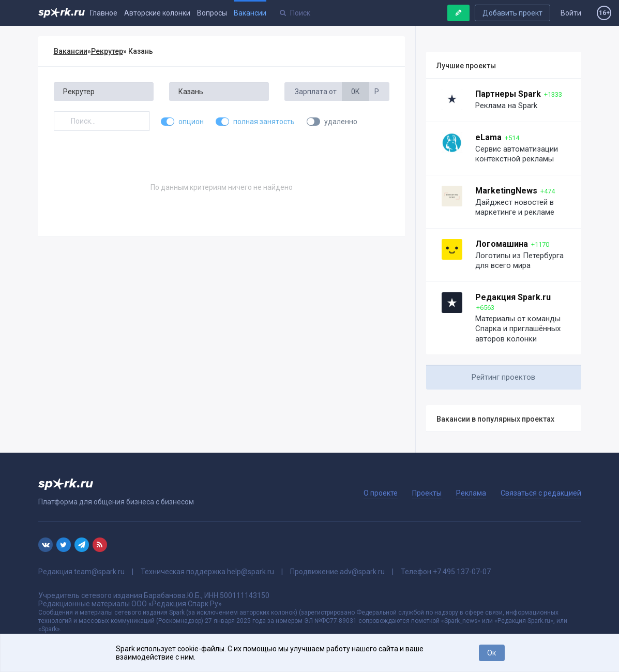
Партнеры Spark (508, 94)
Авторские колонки (157, 13)
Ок (492, 653)
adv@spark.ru (362, 572)
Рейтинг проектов (503, 377)
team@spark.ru (99, 572)
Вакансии (250, 13)
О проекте (381, 493)
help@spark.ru (251, 572)
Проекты (427, 493)
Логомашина (502, 244)
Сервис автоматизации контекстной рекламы (517, 154)
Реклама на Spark (506, 106)
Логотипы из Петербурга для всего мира (519, 261)
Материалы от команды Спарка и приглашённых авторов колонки (518, 329)
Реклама (471, 493)
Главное (104, 13)
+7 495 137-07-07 (462, 572)
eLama (488, 137)
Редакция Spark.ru (513, 297)
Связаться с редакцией (541, 493)
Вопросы (212, 13)
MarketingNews (506, 191)
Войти (571, 13)
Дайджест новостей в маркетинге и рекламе (515, 207)
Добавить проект (512, 13)
